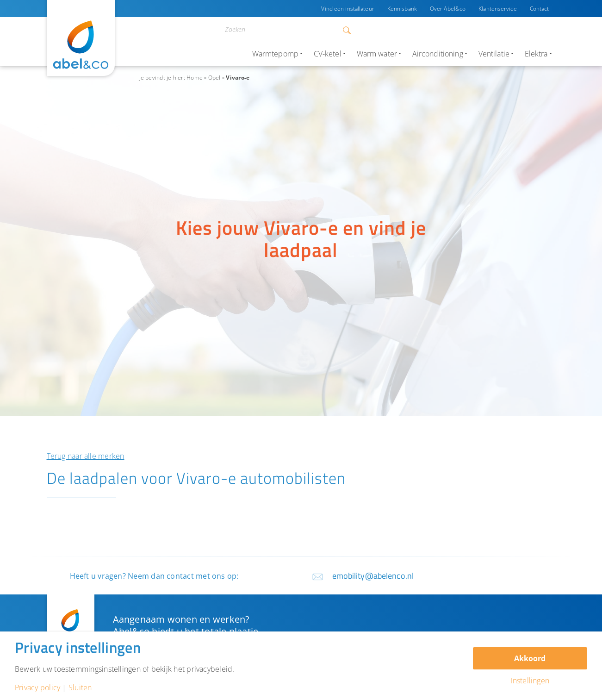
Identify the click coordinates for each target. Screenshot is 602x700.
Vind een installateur (348, 9)
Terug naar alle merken (86, 456)
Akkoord (530, 658)
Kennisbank (402, 9)
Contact (540, 9)
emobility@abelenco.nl (373, 576)
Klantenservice (498, 9)
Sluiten (80, 687)
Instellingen (530, 681)
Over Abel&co (448, 9)
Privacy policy (37, 687)
